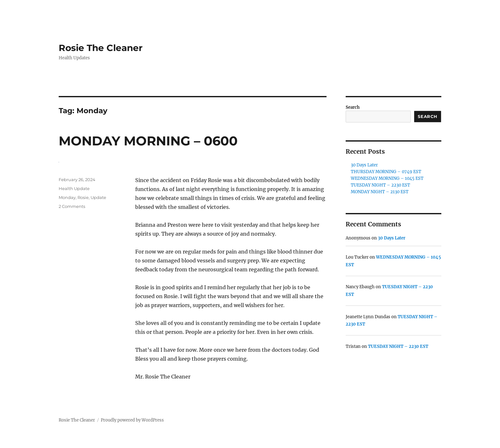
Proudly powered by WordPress (132, 420)
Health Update (74, 188)
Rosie (83, 197)
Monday (67, 197)
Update (98, 197)
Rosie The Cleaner (101, 48)
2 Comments (72, 206)
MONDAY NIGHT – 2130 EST (380, 192)
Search (353, 107)
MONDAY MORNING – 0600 (148, 141)
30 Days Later (364, 165)
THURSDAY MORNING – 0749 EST (386, 172)
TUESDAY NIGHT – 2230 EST (380, 185)
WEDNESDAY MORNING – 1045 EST (387, 178)
